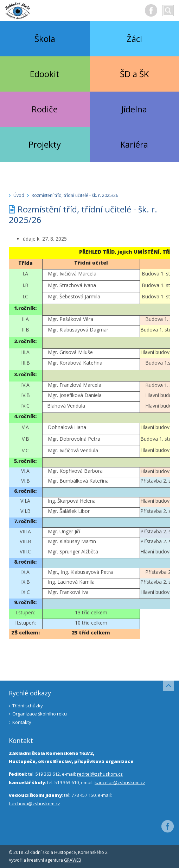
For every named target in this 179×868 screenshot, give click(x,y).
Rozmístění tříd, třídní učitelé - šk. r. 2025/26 (75, 195)
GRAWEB (73, 860)
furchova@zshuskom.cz (34, 804)
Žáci (134, 39)
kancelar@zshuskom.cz (120, 782)
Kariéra (134, 144)
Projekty (45, 144)
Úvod (19, 195)
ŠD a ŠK (134, 74)
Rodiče (45, 109)
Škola (45, 39)
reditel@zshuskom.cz (100, 774)
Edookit (45, 74)
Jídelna (134, 109)
